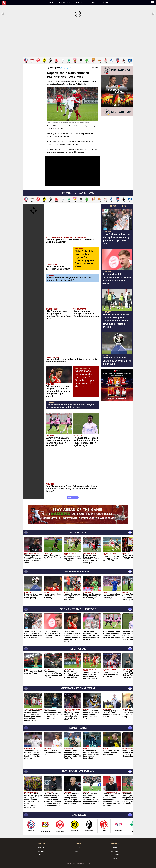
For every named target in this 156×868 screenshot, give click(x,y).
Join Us (41, 851)
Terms (78, 844)
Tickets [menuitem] (104, 3)
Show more (73, 494)
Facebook (115, 848)
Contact (41, 848)
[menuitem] (23, 3)
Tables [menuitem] (78, 3)
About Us (41, 844)
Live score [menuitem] (64, 3)
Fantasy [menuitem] (91, 3)
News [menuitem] (50, 3)
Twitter (115, 844)
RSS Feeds (115, 851)
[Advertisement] (78, 37)
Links (115, 855)
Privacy (78, 848)
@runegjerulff (66, 65)
